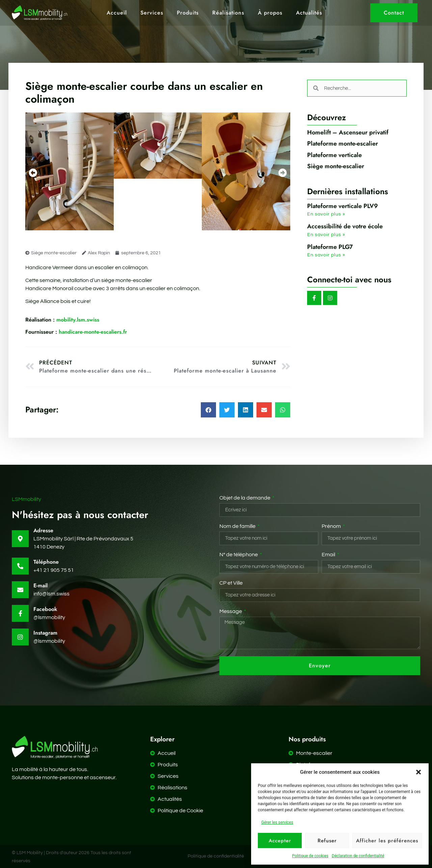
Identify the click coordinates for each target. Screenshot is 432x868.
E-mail (40, 585)
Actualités (309, 13)
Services (152, 13)
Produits (188, 13)
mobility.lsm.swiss (62, 320)
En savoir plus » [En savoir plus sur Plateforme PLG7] (326, 255)
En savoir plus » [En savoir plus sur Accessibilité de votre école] (326, 235)
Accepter (280, 841)
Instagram (45, 633)
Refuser (327, 841)
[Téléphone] (20, 566)
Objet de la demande (245, 498)
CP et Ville (231, 583)
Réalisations (228, 13)
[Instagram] (20, 637)
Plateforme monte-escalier (343, 144)
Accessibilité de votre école (345, 226)
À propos (270, 13)
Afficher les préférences (387, 841)
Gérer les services (277, 822)
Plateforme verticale (334, 155)
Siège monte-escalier (54, 253)
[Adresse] (20, 539)
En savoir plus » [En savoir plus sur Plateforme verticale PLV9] (326, 214)
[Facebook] (20, 613)
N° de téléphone (239, 555)
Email (329, 555)
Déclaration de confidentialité (358, 856)
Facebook (45, 609)
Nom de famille (238, 526)
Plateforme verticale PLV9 (343, 206)
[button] (418, 772)
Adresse (43, 530)
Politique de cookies (310, 856)
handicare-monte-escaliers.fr (76, 332)
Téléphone (46, 562)
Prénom (332, 526)
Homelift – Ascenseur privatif (348, 132)
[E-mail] (20, 590)
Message (231, 611)
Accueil (117, 13)
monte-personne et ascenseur (79, 777)
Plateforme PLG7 (330, 247)
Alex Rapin (99, 253)
